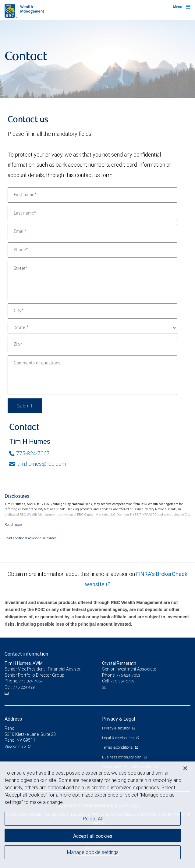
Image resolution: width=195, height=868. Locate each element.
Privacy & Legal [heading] (119, 719)
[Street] (92, 280)
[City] (92, 311)
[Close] (185, 768)
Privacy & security (116, 728)
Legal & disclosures (118, 738)
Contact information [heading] (26, 654)
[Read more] (13, 524)
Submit (25, 405)
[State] (92, 328)
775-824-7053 (128, 675)
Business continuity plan (122, 757)
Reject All (93, 819)
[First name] (92, 195)
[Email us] (7, 693)
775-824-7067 (29, 453)
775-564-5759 (122, 681)
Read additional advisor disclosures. (31, 538)
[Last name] (92, 213)
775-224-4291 (25, 687)
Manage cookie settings (93, 852)
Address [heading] (13, 719)
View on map (15, 746)
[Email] (92, 232)
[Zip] (92, 345)
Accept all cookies (93, 836)
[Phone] (92, 250)
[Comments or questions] (92, 375)
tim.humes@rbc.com (38, 464)
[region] (97, 815)
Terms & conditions (118, 747)
